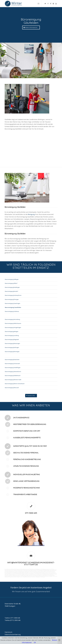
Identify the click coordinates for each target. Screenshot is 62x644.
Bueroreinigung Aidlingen (12, 279)
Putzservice (6, 570)
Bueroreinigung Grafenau (12, 311)
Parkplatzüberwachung (26, 577)
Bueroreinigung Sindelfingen (13, 368)
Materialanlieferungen (32, 574)
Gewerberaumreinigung (24, 573)
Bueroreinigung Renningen (12, 352)
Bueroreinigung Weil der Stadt (13, 380)
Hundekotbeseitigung (19, 570)
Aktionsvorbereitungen (45, 576)
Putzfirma (50, 572)
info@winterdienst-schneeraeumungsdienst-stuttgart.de (31, 564)
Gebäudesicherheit (7, 576)
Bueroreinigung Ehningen (12, 299)
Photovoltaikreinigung (14, 573)
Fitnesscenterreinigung (49, 573)
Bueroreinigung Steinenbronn (13, 372)
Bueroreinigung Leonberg (12, 335)
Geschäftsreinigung (22, 569)
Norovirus (54, 572)
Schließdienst (51, 576)
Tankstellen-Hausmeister (29, 573)
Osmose (46, 573)
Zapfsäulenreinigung (46, 571)
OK (35, 642)
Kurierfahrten (13, 574)
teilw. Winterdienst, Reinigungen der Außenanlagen (37, 577)
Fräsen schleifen (35, 571)
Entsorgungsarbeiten (45, 574)
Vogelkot (45, 571)
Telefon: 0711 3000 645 (12, 618)
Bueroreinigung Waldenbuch (13, 376)
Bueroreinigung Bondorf (11, 291)
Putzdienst (47, 572)
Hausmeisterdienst (31, 573)
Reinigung (31, 214)
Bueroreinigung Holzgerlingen (13, 327)
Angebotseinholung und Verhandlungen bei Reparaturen (34, 576)
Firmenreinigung (12, 569)
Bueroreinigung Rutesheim (12, 360)
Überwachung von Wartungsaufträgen (49, 576)
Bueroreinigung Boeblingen (12, 287)
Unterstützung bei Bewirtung (37, 576)
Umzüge (50, 574)
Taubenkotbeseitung (26, 570)
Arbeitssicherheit (13, 576)
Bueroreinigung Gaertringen (13, 303)
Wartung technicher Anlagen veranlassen (22, 574)
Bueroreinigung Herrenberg (12, 319)
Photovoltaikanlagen (8, 573)
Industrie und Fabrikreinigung (29, 569)
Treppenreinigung (11, 572)
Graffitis (41, 571)
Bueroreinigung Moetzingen (12, 343)
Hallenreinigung (44, 570)
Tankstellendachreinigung (32, 571)
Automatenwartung (32, 575)
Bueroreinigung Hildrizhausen (13, 323)
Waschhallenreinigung (40, 571)
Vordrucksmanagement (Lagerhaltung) (11, 576)
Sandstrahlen (30, 571)
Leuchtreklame (31, 572)
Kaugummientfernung (13, 571)
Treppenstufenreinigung (25, 572)
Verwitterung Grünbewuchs (51, 571)
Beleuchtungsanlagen (37, 572)
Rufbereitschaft (30, 576)
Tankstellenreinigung (8, 571)
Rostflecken (7, 572)
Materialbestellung (23, 576)
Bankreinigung (16, 569)
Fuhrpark (18, 576)
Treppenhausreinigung (18, 572)
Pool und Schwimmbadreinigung (16, 573)
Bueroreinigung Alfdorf (11, 283)
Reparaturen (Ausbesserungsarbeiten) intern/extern (21, 575)
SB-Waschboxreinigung (25, 571)
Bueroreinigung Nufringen (12, 347)
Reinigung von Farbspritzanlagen (52, 570)
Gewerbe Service (48, 569)
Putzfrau (53, 569)
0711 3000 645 (31, 513)
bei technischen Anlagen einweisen (17, 577)
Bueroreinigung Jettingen (12, 331)
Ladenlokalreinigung (37, 569)
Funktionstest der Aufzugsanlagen (21, 576)
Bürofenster (43, 572)
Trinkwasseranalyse (33, 570)
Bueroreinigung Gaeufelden (13, 307)
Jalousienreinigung (37, 573)
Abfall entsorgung (39, 570)
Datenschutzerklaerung (13, 634)
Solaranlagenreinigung (21, 573)
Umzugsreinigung (36, 573)
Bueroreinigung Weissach (12, 388)
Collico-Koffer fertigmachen (49, 575)
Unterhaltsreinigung (42, 573)
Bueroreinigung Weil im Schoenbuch (15, 384)
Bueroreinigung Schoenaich (12, 364)
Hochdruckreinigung (20, 571)
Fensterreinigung (43, 573)
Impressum (8, 632)
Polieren (39, 571)
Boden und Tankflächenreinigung (16, 571)
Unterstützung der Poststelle (40, 575)
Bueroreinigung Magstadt (12, 339)
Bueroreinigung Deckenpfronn (13, 295)
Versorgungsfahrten (39, 574)
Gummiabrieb (25, 571)
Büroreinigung (7, 569)
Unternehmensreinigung (12, 570)
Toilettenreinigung (43, 569)
